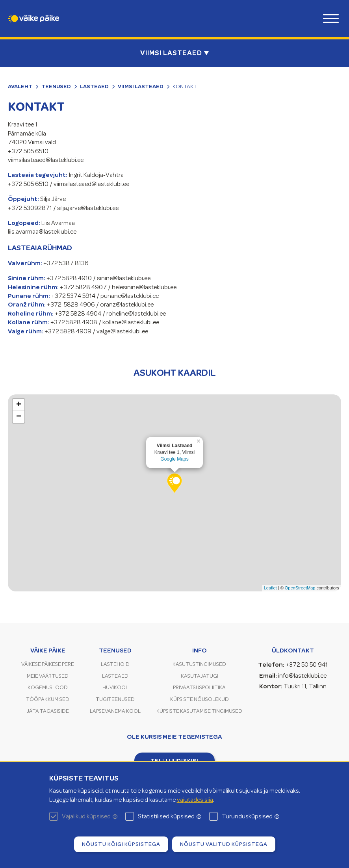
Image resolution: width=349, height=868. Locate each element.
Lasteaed (94, 86)
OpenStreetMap (300, 588)
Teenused (56, 86)
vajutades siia (195, 800)
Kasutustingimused (199, 664)
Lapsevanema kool (115, 711)
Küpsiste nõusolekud (200, 699)
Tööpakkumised (48, 699)
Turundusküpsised (251, 816)
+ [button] (19, 405)
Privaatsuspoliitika (199, 687)
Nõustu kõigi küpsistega (121, 844)
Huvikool (115, 687)
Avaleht (20, 86)
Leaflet (270, 588)
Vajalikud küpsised (90, 816)
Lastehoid (115, 664)
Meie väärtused (48, 676)
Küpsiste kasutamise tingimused (199, 711)
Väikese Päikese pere (48, 664)
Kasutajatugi (200, 676)
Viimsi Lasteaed (141, 86)
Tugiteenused (115, 699)
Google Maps (174, 459)
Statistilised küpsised (170, 816)
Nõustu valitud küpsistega (224, 844)
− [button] (19, 417)
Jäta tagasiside (48, 711)
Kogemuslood (48, 687)
